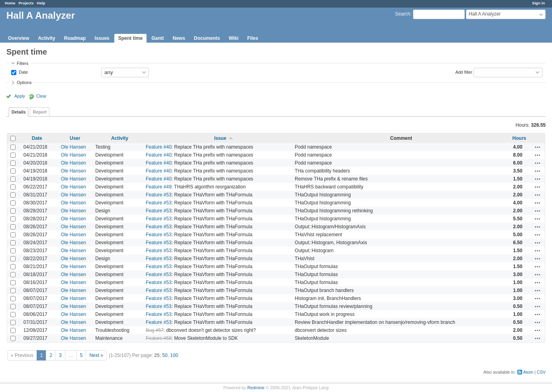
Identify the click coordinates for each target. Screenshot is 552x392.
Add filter (464, 72)
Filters (23, 63)
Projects (26, 3)
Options (24, 82)
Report (40, 112)
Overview (19, 38)
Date (23, 72)
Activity (46, 38)
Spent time (130, 38)
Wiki (234, 38)
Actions (538, 147)
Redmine (256, 388)
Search (403, 14)
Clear (41, 96)
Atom (528, 372)
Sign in (538, 3)
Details (19, 112)
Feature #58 (159, 338)
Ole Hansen (73, 147)
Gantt (158, 38)
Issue (220, 138)
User (75, 138)
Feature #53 (159, 195)
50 (165, 355)
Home (10, 3)
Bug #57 (155, 330)
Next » (96, 355)
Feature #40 (159, 147)
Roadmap (75, 38)
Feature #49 (159, 187)
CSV (541, 372)
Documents (207, 38)
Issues (102, 38)
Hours (520, 138)
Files (253, 38)
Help (41, 3)
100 (174, 355)
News (179, 38)
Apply (20, 96)
